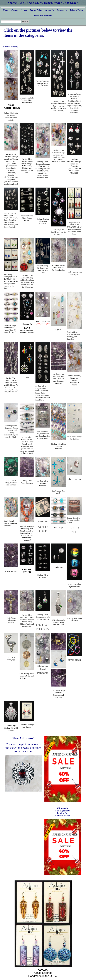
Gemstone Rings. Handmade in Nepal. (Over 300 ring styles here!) (10, 329)
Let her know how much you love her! (27, 329)
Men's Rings (59, 528)
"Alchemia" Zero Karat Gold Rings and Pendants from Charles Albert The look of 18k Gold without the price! (27, 281)
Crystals (58, 330)
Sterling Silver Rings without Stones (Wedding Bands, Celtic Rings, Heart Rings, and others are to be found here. (43, 393)
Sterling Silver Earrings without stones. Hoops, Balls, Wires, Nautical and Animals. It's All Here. (27, 166)
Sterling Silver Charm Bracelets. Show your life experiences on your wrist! (59, 379)
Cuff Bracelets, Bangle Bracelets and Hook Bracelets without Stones (43, 435)
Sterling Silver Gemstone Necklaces (43, 483)
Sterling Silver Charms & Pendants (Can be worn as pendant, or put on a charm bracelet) (59, 106)
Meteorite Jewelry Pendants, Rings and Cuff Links (58, 622)
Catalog (15, 10)
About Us (50, 10)
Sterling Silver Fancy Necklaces (27, 482)
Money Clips (43, 521)
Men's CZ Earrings (43, 322)
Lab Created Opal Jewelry (58, 492)
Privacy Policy (77, 10)
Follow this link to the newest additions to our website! (11, 116)
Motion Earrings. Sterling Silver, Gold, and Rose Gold (43, 269)
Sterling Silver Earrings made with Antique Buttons (43, 617)
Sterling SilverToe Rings (43, 576)
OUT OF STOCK (27, 571)
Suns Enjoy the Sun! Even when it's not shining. (59, 232)
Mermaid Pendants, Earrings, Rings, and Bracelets (27, 100)
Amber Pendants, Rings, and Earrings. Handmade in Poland (74, 380)
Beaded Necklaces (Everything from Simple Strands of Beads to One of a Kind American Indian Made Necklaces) (27, 533)
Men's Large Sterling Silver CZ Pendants (11, 728)
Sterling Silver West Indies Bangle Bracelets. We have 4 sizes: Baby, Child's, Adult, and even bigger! (27, 621)
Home (6, 10)
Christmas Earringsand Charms (27, 726)
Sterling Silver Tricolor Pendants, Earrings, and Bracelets (74, 336)
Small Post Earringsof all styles (74, 273)
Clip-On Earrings (74, 479)
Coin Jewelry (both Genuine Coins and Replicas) (27, 676)
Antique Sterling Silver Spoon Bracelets (27, 218)
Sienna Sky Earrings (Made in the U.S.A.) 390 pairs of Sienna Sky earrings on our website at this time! (11, 281)
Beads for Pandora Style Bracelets (74, 585)
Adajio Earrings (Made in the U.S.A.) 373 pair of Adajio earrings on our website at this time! (74, 228)
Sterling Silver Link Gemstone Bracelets (58, 446)
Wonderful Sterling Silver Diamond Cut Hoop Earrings (59, 268)
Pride (27, 378)
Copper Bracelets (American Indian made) (73, 520)
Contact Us (62, 10)
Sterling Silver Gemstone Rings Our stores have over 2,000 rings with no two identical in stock (59, 156)
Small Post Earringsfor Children (74, 438)
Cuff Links (59, 567)
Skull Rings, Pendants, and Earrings (11, 620)
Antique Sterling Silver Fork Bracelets (43, 221)
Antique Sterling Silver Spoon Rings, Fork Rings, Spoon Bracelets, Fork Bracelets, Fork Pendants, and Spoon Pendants (11, 220)
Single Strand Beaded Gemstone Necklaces (10, 523)
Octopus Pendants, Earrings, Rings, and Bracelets (43, 83)
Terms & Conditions (43, 16)
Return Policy (36, 10)
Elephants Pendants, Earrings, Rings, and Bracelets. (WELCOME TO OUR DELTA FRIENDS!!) (74, 166)
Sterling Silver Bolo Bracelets (74, 620)
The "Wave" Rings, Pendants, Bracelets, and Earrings (59, 694)
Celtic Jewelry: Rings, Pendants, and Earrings (11, 483)
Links (24, 10)
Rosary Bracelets (11, 571)
